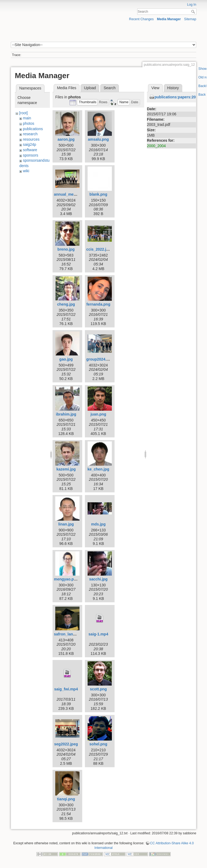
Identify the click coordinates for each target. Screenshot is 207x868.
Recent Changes (141, 19)
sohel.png (98, 744)
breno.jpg (66, 249)
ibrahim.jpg (66, 414)
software (30, 150)
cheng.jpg (66, 304)
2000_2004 (156, 146)
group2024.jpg (99, 359)
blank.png (98, 194)
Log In (192, 5)
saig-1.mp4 (98, 634)
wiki (26, 171)
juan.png (98, 414)
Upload (90, 88)
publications (33, 129)
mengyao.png (66, 579)
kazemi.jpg (66, 469)
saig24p (30, 144)
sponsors (31, 155)
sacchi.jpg (98, 579)
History (173, 88)
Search (194, 12)
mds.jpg (98, 524)
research (30, 134)
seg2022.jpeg (66, 744)
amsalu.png (98, 139)
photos (29, 123)
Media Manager (169, 19)
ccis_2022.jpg (99, 249)
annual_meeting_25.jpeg (76, 194)
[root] (23, 113)
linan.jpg (66, 524)
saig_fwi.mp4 (66, 689)
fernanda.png (99, 304)
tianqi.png (66, 799)
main (27, 118)
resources (31, 139)
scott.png (98, 689)
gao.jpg (66, 359)
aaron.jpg (66, 139)
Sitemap (190, 19)
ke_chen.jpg (98, 469)
